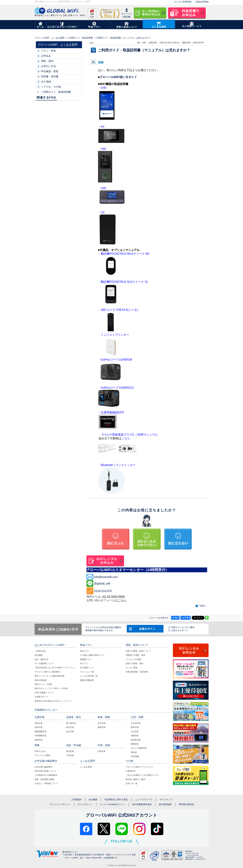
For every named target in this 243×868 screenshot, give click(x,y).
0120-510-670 (103, 591)
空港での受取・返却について (138, 651)
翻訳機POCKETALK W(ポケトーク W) (125, 254)
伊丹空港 (102, 723)
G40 (103, 88)
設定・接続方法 (41, 659)
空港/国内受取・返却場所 (137, 672)
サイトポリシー (85, 804)
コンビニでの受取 (133, 659)
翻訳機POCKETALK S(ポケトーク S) (124, 282)
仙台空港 (70, 732)
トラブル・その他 (51, 87)
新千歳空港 (71, 723)
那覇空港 (135, 744)
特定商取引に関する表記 (116, 800)
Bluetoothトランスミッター (118, 465)
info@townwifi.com (106, 577)
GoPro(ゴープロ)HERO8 (116, 360)
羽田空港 (39, 727)
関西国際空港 (40, 732)
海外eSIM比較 (41, 680)
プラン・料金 (48, 51)
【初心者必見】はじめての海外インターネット (55, 668)
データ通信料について (44, 663)
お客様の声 (131, 771)
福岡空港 (39, 740)
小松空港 (70, 755)
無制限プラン (86, 659)
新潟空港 (70, 751)
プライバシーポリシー (60, 804)
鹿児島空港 (136, 740)
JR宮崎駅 (135, 756)
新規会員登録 (202, 2)
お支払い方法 (48, 66)
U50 (103, 149)
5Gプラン (84, 663)
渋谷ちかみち (40, 751)
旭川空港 (70, 727)
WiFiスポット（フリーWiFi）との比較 (51, 688)
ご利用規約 (76, 800)
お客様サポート (41, 697)
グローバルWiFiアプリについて (139, 767)
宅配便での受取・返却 (135, 655)
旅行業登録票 (165, 804)
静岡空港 (102, 727)
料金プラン (85, 651)
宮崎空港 (135, 736)
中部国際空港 (40, 736)
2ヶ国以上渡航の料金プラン (92, 655)
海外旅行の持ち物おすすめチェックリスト (53, 701)
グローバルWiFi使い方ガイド (118, 77)
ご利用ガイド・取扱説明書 (80, 38)
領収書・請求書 (50, 76)
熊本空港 (135, 727)
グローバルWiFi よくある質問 (50, 38)
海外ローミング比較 (43, 684)
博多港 (134, 752)
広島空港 (102, 751)
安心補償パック (87, 668)
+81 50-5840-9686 (113, 597)
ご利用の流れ (40, 651)
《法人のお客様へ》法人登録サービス (142, 775)
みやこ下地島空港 (139, 748)
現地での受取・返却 (134, 663)
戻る (92, 43)
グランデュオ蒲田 (42, 755)
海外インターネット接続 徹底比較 (50, 676)
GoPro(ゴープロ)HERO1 (116, 388)
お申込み (46, 56)
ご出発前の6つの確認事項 (46, 775)
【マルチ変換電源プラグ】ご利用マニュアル (129, 435)
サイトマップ (166, 800)
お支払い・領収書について (46, 783)
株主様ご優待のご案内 (135, 779)
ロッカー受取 (132, 668)
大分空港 (135, 732)
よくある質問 (86, 767)
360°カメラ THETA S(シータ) (119, 310)
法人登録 (46, 82)
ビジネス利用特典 (183, 2)
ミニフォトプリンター (115, 335)
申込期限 (39, 655)
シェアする (186, 618)
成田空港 (39, 723)
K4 (103, 127)
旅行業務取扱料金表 (142, 804)
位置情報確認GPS (112, 412)
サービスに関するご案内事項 (47, 672)
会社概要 (93, 800)
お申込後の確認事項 (43, 767)
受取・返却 (47, 61)
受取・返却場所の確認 (44, 779)
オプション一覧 (87, 672)
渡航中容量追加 (87, 680)
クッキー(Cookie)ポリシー (112, 804)
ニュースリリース (144, 800)
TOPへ (203, 606)
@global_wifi (102, 584)
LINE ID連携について (44, 693)
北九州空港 (136, 723)
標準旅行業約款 (186, 804)
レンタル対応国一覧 (89, 676)
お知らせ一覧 (132, 783)
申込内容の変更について (45, 771)
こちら (122, 600)
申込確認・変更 (50, 71)
